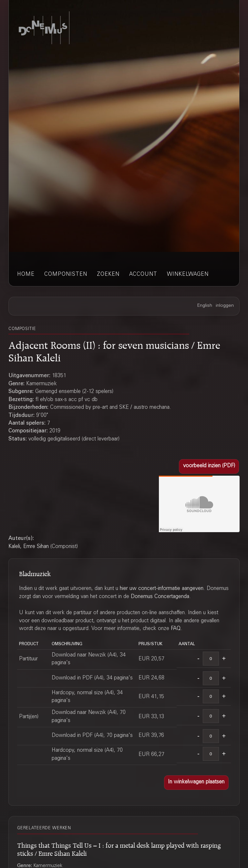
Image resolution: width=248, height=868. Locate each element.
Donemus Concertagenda (160, 597)
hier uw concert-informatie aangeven (162, 589)
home (26, 275)
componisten (66, 275)
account (143, 275)
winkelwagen (188, 275)
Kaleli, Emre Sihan (29, 547)
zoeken (108, 275)
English (205, 306)
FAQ (176, 629)
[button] (209, 466)
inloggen (225, 306)
